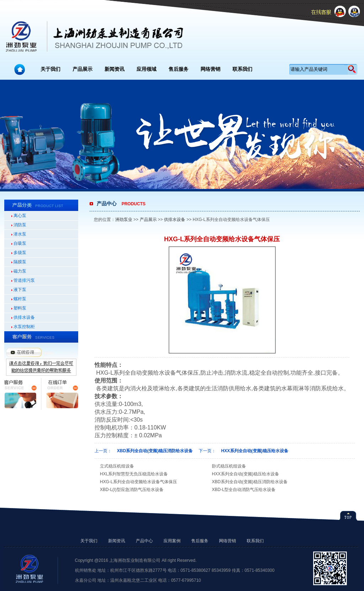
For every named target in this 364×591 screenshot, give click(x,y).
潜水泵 (20, 234)
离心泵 (20, 216)
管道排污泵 (24, 280)
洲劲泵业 (124, 220)
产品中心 (144, 541)
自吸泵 (20, 243)
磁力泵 (20, 271)
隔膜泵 (20, 262)
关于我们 (50, 69)
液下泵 (20, 290)
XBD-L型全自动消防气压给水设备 (244, 490)
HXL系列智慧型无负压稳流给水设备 (134, 474)
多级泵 (20, 253)
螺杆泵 (20, 299)
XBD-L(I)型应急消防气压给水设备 (132, 490)
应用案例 (172, 541)
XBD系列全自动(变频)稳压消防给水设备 (155, 451)
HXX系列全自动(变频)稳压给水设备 (255, 451)
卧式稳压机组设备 (229, 466)
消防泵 (20, 225)
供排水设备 (24, 317)
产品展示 (82, 69)
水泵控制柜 (24, 327)
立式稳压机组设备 (117, 466)
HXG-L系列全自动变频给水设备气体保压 (138, 482)
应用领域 (146, 69)
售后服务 (178, 69)
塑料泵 (20, 308)
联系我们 (242, 69)
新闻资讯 (114, 69)
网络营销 (210, 69)
